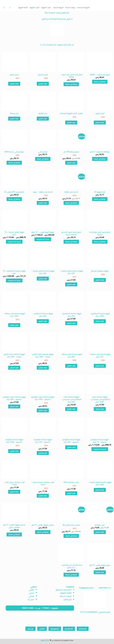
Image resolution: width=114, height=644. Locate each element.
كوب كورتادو (100, 525)
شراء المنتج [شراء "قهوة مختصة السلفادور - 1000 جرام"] (100, 321)
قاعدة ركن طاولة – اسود (43, 192)
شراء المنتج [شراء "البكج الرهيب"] (100, 123)
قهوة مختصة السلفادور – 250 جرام (71, 315)
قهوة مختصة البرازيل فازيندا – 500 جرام (43, 272)
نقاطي (31, 596)
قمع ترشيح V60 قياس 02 (14, 192)
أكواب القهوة (35, 7)
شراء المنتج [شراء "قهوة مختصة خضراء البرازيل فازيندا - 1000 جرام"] (43, 368)
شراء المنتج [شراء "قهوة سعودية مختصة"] (100, 280)
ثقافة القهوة (23, 7)
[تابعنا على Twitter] (58, 2)
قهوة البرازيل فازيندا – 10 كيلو (14, 233)
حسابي (31, 593)
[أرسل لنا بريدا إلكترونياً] (56, 2)
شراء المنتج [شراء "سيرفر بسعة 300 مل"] (71, 163)
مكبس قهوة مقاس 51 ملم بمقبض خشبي (14, 526)
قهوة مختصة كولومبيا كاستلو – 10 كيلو (100, 441)
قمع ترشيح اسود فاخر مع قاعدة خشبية (71, 233)
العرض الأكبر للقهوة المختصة (71, 113)
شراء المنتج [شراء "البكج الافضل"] (43, 84)
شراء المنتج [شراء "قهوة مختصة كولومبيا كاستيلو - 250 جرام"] (43, 453)
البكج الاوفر (14, 75)
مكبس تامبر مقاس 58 (71, 525)
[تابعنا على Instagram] (61, 2)
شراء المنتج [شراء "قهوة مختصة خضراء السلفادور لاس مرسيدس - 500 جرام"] (71, 409)
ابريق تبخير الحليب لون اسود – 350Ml (71, 76)
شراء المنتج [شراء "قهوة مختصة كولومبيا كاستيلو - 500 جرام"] (71, 447)
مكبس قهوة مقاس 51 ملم (43, 525)
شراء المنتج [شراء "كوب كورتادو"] (100, 532)
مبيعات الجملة (70, 7)
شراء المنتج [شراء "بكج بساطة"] (14, 119)
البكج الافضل (43, 75)
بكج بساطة (14, 113)
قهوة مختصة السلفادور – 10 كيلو (14, 272)
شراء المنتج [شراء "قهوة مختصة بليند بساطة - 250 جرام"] (100, 366)
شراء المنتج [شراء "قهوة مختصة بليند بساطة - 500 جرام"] (71, 366)
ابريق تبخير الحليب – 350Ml (100, 75)
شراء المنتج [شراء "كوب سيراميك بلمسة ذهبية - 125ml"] (43, 496)
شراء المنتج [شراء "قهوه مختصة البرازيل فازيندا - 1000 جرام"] (100, 490)
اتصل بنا (31, 599)
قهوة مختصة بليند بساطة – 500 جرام (71, 355)
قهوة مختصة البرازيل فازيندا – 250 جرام (71, 272)
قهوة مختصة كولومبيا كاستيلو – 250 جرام (43, 441)
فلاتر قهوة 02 (100, 192)
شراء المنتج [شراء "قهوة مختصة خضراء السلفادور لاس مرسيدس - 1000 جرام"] (100, 409)
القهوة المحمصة (83, 7)
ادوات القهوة (46, 7)
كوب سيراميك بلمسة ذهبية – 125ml (43, 483)
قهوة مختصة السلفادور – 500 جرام (43, 315)
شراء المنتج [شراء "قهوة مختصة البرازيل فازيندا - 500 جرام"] (43, 279)
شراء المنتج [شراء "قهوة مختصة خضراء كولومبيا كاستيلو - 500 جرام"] (14, 406)
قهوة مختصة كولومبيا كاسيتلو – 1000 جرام (14, 441)
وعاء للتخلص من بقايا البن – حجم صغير (71, 566)
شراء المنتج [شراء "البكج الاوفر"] (14, 84)
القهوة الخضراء (58, 7)
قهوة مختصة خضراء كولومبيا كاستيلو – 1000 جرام (43, 398)
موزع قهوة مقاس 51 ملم (100, 565)
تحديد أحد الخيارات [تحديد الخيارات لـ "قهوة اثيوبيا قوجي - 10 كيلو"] (43, 239)
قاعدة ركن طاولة (71, 192)
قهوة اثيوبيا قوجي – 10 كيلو (43, 232)
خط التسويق (45, 640)
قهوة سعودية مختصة (100, 271)
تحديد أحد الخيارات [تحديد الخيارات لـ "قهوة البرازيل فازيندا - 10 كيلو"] (14, 242)
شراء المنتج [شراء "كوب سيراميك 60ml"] (71, 493)
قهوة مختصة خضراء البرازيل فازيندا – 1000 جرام (43, 355)
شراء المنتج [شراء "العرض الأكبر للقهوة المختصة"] (71, 123)
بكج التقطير (43, 113)
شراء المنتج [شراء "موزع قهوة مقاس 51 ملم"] (100, 572)
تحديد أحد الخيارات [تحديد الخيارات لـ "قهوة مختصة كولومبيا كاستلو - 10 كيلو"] (100, 449)
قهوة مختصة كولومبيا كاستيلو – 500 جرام (71, 441)
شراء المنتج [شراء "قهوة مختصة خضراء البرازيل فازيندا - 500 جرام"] (14, 368)
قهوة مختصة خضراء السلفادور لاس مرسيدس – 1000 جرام (100, 399)
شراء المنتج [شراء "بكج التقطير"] (43, 119)
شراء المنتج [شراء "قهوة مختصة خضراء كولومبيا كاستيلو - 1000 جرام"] (43, 410)
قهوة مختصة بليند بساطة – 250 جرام (100, 355)
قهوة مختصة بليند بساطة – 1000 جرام (14, 315)
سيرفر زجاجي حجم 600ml (14, 152)
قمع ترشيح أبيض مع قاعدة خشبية (100, 233)
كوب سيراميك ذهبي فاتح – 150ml (14, 483)
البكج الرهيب (100, 113)
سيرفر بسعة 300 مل (71, 152)
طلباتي (31, 590)
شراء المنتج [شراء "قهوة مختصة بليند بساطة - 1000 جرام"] (14, 325)
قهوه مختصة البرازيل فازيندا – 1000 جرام (100, 483)
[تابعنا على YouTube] (51, 2)
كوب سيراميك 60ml (71, 482)
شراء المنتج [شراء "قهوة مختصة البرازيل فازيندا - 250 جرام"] (71, 284)
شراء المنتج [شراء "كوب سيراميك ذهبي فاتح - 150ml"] (14, 492)
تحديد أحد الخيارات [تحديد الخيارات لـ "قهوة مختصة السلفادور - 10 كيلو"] (14, 280)
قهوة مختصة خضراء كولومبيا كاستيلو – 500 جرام (14, 398)
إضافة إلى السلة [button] (100, 82)
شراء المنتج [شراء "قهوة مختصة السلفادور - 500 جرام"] (43, 321)
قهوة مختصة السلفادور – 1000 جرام (100, 315)
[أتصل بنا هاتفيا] (53, 2)
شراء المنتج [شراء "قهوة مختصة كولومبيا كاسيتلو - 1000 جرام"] (14, 451)
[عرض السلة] (3, 7)
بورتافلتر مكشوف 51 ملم (100, 152)
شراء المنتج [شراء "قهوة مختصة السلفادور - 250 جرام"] (71, 323)
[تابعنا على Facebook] (63, 2)
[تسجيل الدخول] (9, 7)
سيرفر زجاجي (43, 152)
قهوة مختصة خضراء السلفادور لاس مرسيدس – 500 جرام (71, 399)
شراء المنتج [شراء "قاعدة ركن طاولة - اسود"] (43, 203)
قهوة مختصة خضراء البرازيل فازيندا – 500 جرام (14, 355)
